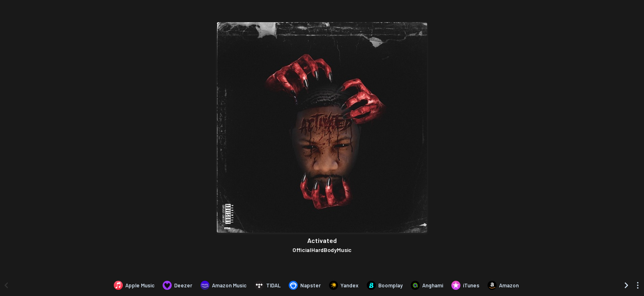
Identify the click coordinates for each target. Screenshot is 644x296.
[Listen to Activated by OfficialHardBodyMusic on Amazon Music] (223, 285)
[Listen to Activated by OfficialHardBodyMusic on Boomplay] (385, 285)
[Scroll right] (626, 285)
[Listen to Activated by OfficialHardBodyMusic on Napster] (305, 285)
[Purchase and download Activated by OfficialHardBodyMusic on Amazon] (503, 285)
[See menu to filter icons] (638, 285)
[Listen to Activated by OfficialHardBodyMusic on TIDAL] (268, 285)
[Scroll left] (6, 285)
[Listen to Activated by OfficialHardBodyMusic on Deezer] (177, 285)
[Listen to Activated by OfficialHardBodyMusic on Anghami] (427, 285)
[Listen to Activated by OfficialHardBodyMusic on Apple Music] (134, 285)
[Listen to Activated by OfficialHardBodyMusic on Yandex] (344, 285)
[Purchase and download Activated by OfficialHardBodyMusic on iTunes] (465, 285)
